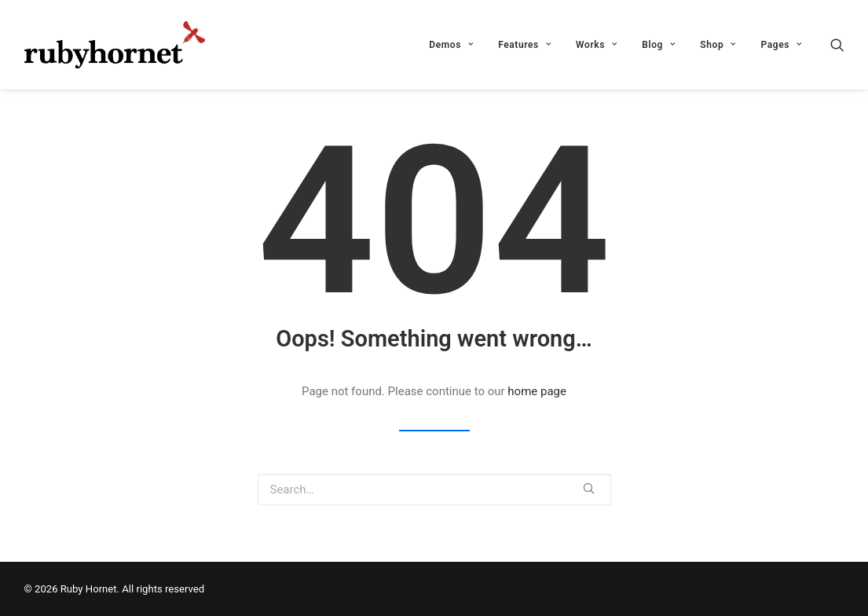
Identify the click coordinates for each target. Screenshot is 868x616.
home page (537, 391)
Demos (451, 45)
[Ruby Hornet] (115, 45)
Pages (781, 45)
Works (596, 45)
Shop (718, 45)
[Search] (837, 45)
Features (524, 45)
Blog (658, 45)
